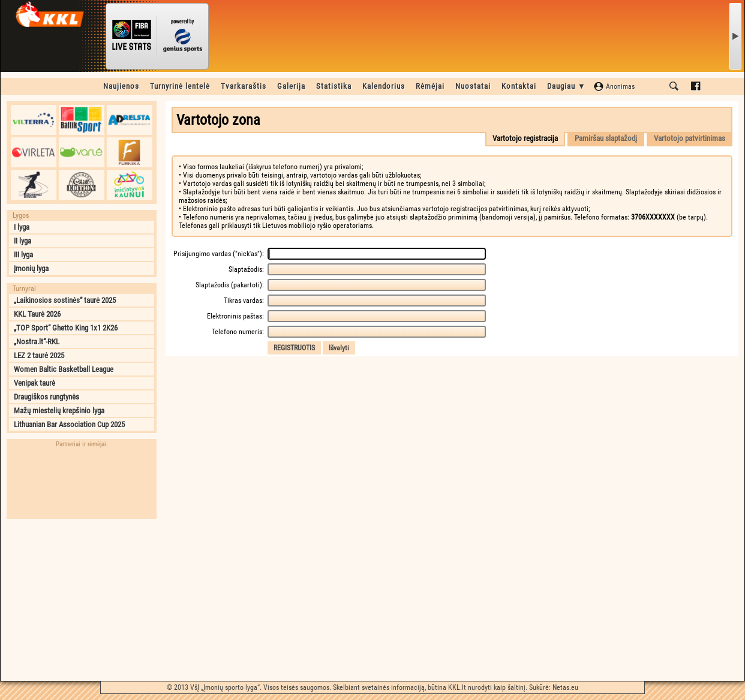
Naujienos (121, 86)
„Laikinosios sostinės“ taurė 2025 (65, 300)
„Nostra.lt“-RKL (37, 342)
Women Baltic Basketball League (64, 369)
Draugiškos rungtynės (46, 397)
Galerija (291, 86)
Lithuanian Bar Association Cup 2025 (69, 424)
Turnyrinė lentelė (180, 86)
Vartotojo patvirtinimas (690, 138)
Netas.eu (565, 687)
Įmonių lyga (31, 268)
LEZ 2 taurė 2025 (39, 355)
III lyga (23, 255)
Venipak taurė (34, 383)
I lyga (22, 227)
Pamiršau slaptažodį (606, 138)
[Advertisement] (82, 600)
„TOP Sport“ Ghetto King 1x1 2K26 (66, 328)
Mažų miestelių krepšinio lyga (59, 411)
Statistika (334, 86)
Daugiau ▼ (567, 86)
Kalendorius (384, 86)
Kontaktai (519, 86)
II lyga (22, 241)
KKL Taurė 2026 (37, 314)
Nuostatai (473, 86)
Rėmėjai (430, 86)
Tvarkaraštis (244, 86)
